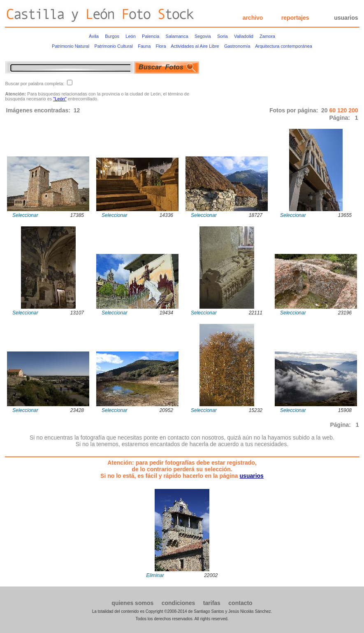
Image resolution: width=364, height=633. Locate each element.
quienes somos (132, 603)
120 (343, 110)
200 (353, 110)
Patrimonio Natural (71, 46)
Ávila (94, 36)
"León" (60, 99)
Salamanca (177, 36)
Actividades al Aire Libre (195, 46)
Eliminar (155, 575)
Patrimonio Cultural (114, 46)
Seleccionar (25, 215)
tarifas (212, 603)
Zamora (267, 36)
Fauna (144, 46)
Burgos (112, 36)
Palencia (151, 36)
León (130, 36)
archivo (253, 18)
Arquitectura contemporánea (284, 46)
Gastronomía (237, 46)
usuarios (346, 18)
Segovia (203, 36)
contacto (240, 603)
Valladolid (244, 36)
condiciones (179, 603)
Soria (223, 36)
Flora (161, 46)
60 (333, 110)
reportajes (295, 18)
